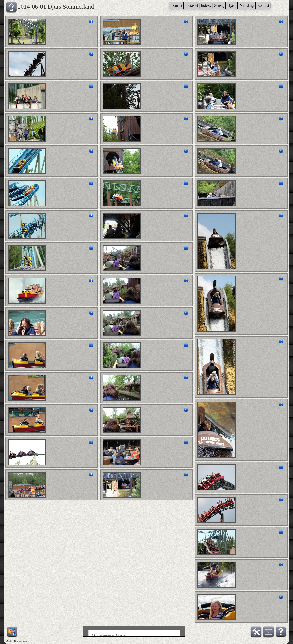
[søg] (133, 635)
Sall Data (23, 641)
